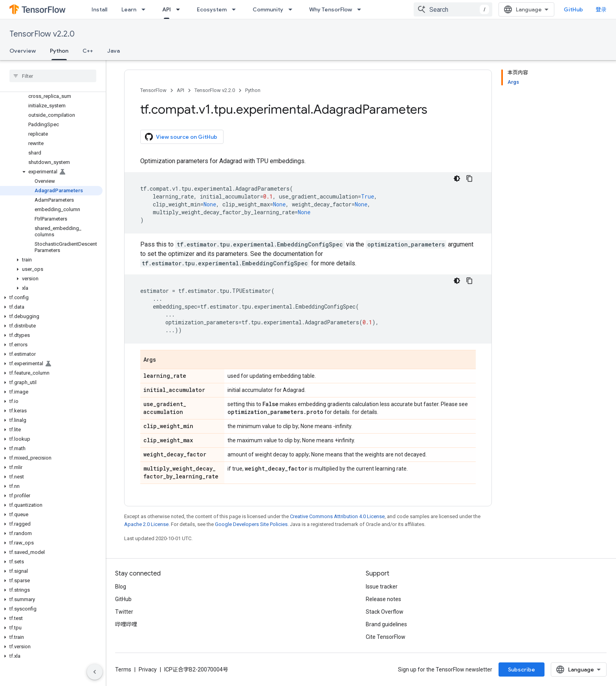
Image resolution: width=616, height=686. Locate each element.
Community (268, 9)
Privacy (148, 669)
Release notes (383, 599)
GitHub (573, 9)
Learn (129, 9)
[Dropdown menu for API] (180, 9)
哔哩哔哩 (126, 624)
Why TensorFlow (331, 9)
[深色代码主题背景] (457, 178)
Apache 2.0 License (146, 524)
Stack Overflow (385, 612)
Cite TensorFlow (386, 637)
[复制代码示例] (469, 178)
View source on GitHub (181, 137)
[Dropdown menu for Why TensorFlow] (361, 9)
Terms (123, 669)
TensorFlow (153, 90)
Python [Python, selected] (59, 51)
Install (99, 9)
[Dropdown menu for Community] (293, 9)
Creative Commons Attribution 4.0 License (337, 516)
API (181, 90)
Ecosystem (212, 9)
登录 (601, 9)
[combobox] (453, 9)
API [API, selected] (167, 9)
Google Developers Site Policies (251, 524)
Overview (23, 51)
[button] (51, 172)
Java (114, 51)
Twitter (124, 612)
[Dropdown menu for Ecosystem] (236, 9)
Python (253, 90)
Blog (121, 587)
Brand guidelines (386, 624)
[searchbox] (53, 76)
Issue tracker (382, 587)
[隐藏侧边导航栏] (95, 672)
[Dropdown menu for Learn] (146, 9)
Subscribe (522, 669)
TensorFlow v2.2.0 (42, 34)
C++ (88, 51)
